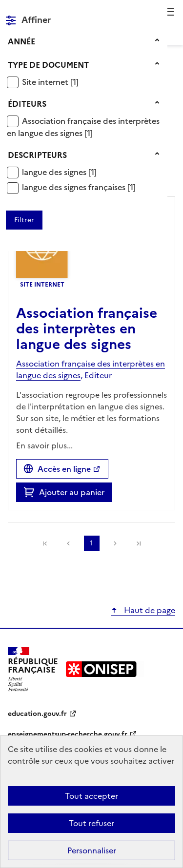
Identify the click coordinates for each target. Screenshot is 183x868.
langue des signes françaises (75, 187)
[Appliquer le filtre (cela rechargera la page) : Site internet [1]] (50, 82)
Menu (169, 12)
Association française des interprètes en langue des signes (83, 127)
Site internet (46, 82)
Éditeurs (27, 104)
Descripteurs (37, 155)
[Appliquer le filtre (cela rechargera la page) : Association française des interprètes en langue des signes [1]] (83, 127)
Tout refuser (91, 823)
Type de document (48, 65)
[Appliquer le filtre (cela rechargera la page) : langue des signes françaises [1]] (79, 187)
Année (21, 41)
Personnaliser (92, 850)
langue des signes (55, 172)
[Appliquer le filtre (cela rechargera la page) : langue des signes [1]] (59, 172)
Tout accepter (91, 796)
